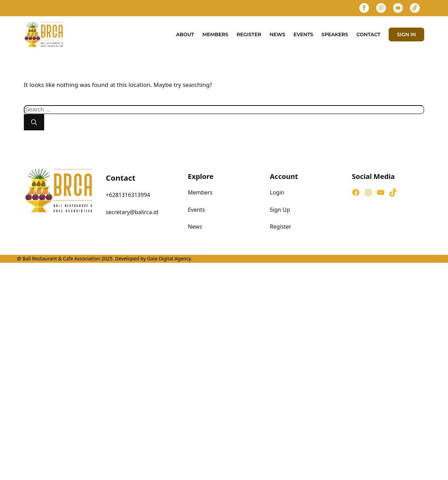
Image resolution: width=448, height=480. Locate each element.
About (185, 34)
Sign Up (280, 210)
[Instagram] (381, 8)
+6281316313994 (128, 195)
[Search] (34, 122)
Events (303, 34)
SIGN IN (406, 34)
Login (277, 192)
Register (249, 34)
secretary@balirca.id (132, 212)
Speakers (335, 34)
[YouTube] (398, 8)
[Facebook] (364, 8)
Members (215, 34)
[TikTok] (415, 8)
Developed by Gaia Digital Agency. (153, 258)
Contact (368, 34)
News (277, 34)
